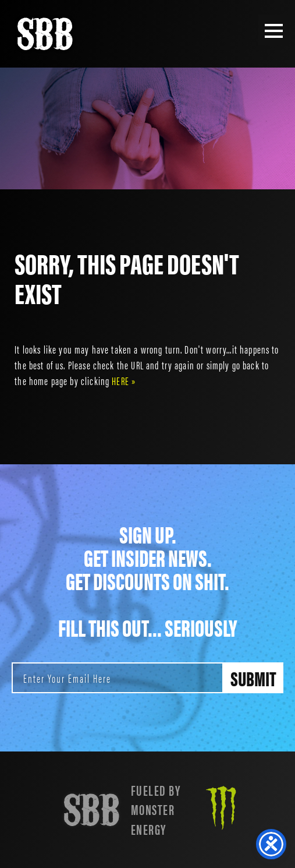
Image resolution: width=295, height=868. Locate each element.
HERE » (124, 380)
